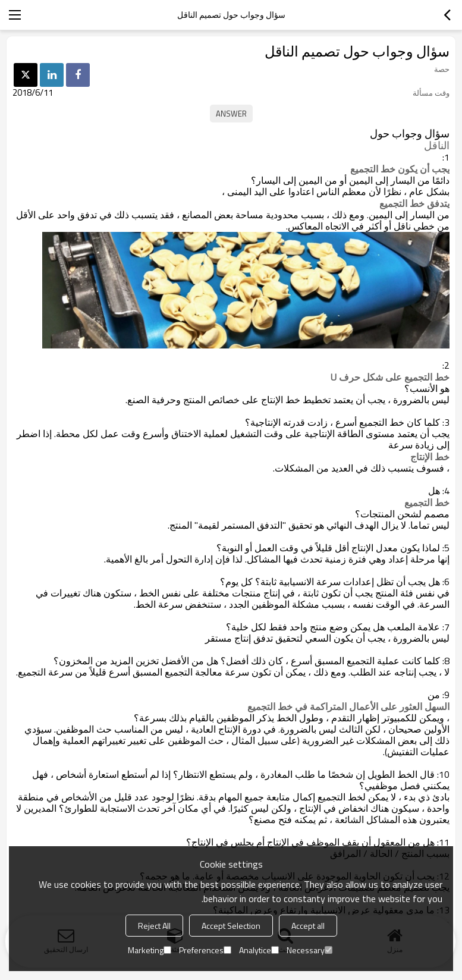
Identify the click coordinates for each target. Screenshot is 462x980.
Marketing (150, 950)
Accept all (308, 926)
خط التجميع (427, 502)
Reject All (154, 926)
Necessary (309, 950)
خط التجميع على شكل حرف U (390, 377)
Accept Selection (231, 926)
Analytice (259, 950)
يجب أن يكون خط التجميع (400, 169)
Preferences (205, 950)
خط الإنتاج (430, 457)
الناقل (437, 146)
